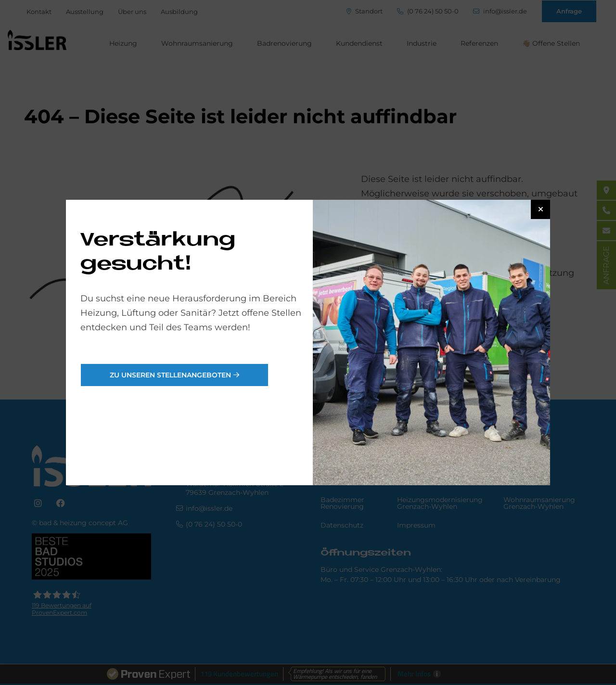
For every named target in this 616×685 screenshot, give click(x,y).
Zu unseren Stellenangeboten (170, 375)
